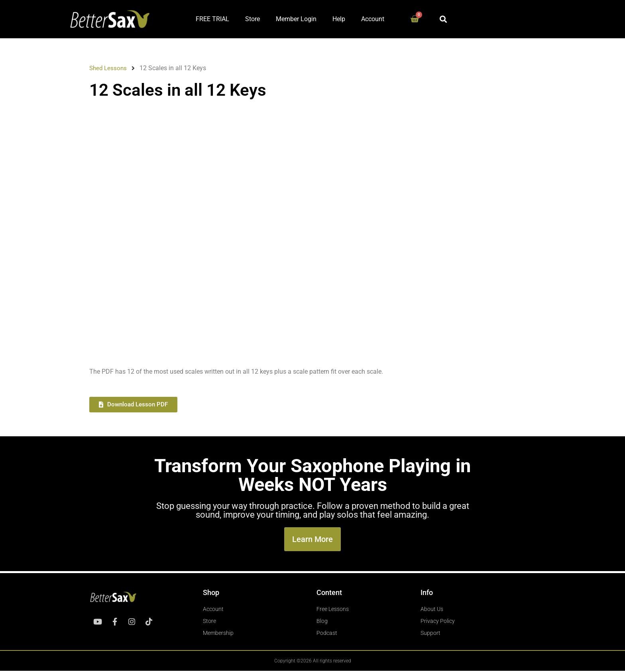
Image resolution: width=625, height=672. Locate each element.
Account (373, 19)
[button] (443, 19)
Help (339, 19)
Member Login (296, 19)
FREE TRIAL (212, 19)
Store (253, 19)
